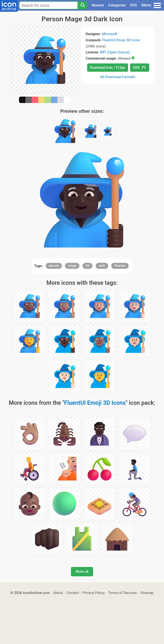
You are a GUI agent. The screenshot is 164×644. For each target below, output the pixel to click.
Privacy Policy (94, 593)
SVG (134, 5)
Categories (117, 5)
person (54, 266)
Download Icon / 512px (108, 68)
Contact (73, 593)
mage (72, 266)
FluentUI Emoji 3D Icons (121, 40)
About (58, 593)
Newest (98, 5)
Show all (82, 572)
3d (87, 266)
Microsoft (110, 34)
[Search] (82, 5)
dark (102, 266)
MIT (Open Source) (115, 52)
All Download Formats (118, 77)
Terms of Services (123, 593)
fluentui (120, 266)
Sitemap (147, 593)
